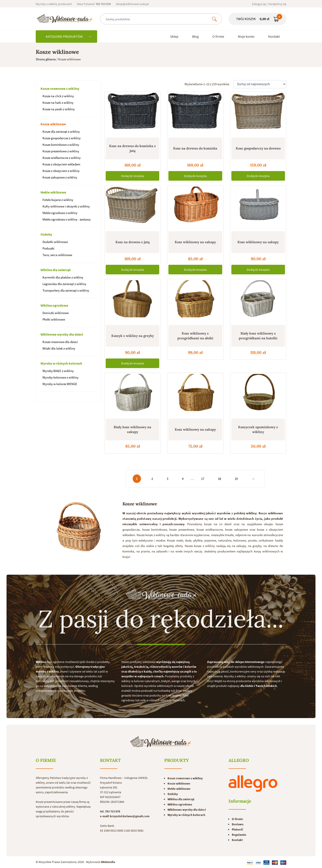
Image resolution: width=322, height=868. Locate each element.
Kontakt (274, 36)
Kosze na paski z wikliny (59, 109)
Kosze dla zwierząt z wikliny (61, 132)
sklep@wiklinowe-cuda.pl (132, 4)
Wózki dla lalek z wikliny (59, 348)
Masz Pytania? (94, 4)
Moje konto (246, 36)
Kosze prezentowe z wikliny (61, 151)
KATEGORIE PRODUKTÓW (69, 36)
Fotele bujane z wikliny (58, 200)
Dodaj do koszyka (133, 176)
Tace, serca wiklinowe (57, 255)
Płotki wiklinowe (54, 319)
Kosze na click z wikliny (58, 96)
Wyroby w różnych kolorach (61, 363)
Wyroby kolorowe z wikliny (60, 377)
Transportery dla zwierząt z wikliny (66, 290)
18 (219, 479)
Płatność (238, 829)
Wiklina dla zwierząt (56, 270)
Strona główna (46, 59)
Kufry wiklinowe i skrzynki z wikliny (66, 206)
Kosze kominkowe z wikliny (61, 145)
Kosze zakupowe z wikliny (60, 177)
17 (203, 479)
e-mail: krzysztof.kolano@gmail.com (125, 816)
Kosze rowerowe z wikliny (60, 88)
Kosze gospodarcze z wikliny (62, 138)
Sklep (174, 36)
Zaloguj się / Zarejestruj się (269, 4)
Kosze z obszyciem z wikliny (61, 171)
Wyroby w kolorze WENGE (60, 384)
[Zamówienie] (260, 84)
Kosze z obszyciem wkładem (61, 164)
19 (236, 479)
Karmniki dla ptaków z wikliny (63, 277)
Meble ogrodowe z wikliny (60, 213)
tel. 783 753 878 (110, 811)
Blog (195, 36)
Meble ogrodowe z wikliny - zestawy (67, 219)
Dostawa (238, 824)
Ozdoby (46, 234)
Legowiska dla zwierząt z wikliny (64, 284)
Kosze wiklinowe (53, 124)
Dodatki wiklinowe (55, 242)
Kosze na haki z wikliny (58, 103)
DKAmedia (108, 862)
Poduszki (48, 248)
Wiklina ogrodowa (54, 305)
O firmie (218, 36)
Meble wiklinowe (53, 192)
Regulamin (239, 835)
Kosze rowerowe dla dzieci (60, 342)
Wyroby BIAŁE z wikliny (58, 371)
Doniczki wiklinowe (56, 313)
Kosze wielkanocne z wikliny (62, 158)
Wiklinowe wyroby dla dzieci (62, 334)
